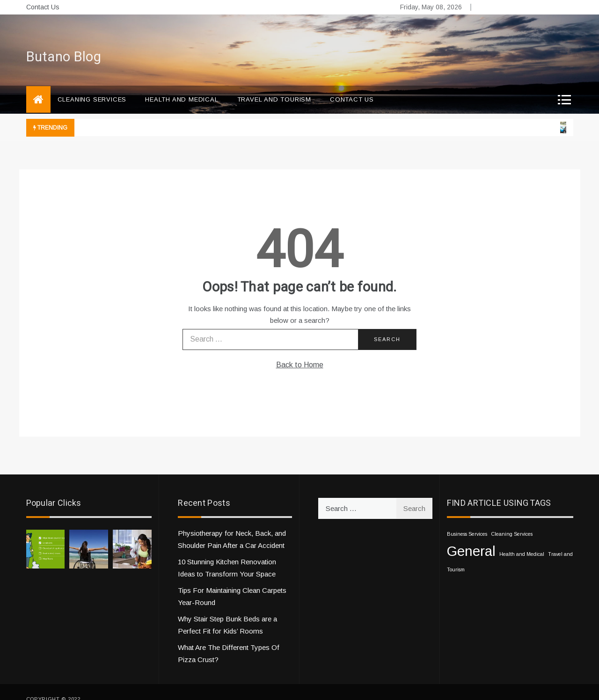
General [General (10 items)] (471, 537)
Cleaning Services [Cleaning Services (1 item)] (512, 520)
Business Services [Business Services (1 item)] (467, 520)
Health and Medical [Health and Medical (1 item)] (522, 540)
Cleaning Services (92, 85)
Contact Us (43, 7)
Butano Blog (64, 43)
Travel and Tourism (274, 85)
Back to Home (300, 351)
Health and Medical (182, 85)
